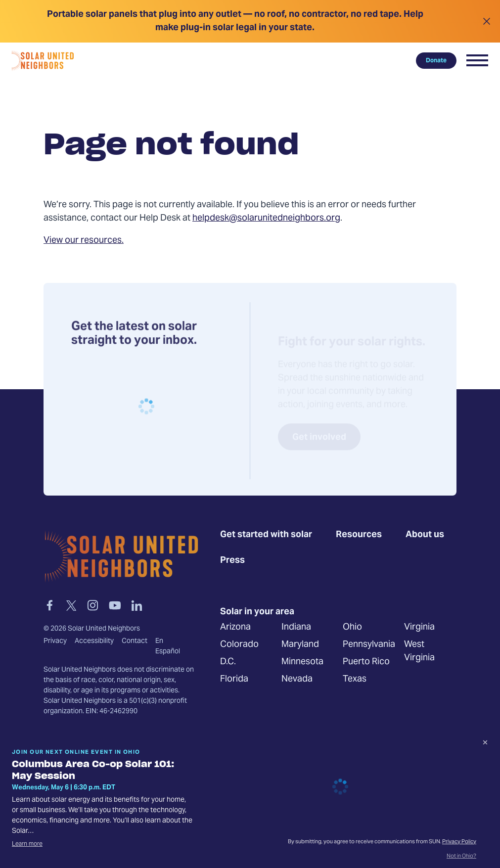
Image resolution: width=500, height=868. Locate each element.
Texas (355, 680)
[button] (477, 60)
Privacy (55, 641)
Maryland (300, 645)
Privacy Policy (459, 842)
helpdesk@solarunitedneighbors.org (266, 218)
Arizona (235, 628)
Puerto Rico (366, 662)
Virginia (419, 628)
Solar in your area (257, 612)
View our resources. (84, 241)
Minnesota (302, 662)
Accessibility (94, 641)
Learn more (27, 844)
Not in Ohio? (461, 857)
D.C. (228, 662)
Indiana (296, 628)
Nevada (297, 680)
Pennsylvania (369, 645)
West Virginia (419, 652)
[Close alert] (486, 21)
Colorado (239, 645)
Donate (436, 60)
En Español (168, 647)
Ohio (352, 628)
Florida (234, 680)
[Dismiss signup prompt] (485, 744)
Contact (135, 641)
